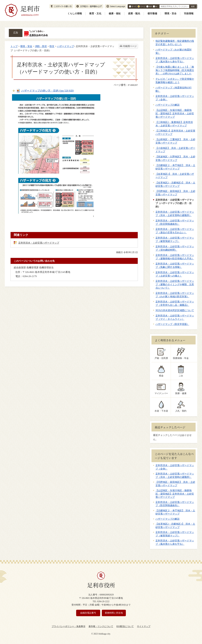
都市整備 (152, 14)
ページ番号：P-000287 (126, 85)
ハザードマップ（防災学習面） (172, 324)
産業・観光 (134, 14)
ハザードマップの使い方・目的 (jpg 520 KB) (45, 91)
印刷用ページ (130, 46)
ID (156, 6)
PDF (150, 6)
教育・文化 (95, 14)
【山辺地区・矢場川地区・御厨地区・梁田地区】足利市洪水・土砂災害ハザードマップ (175, 113)
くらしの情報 (75, 14)
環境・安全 (170, 14)
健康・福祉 (115, 14)
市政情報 (189, 14)
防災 (52, 46)
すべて (134, 6)
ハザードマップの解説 (168, 105)
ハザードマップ (65, 46)
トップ (14, 46)
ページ (143, 6)
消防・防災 (41, 46)
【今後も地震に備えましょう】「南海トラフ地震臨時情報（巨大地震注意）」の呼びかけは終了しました (175, 70)
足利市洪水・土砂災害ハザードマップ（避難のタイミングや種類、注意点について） (175, 284)
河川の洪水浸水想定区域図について (175, 310)
